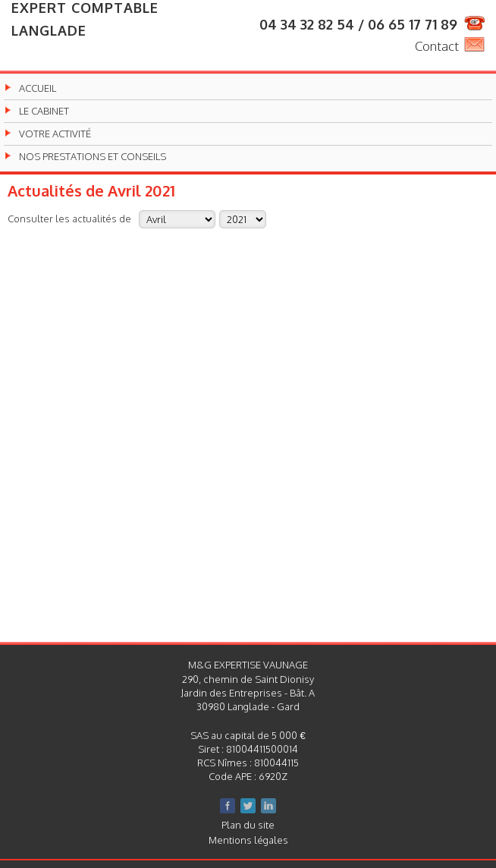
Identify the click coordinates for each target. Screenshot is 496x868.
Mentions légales (248, 840)
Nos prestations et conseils (93, 157)
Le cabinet (44, 111)
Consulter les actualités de (69, 218)
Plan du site (248, 825)
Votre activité (55, 134)
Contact (437, 46)
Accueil (38, 88)
